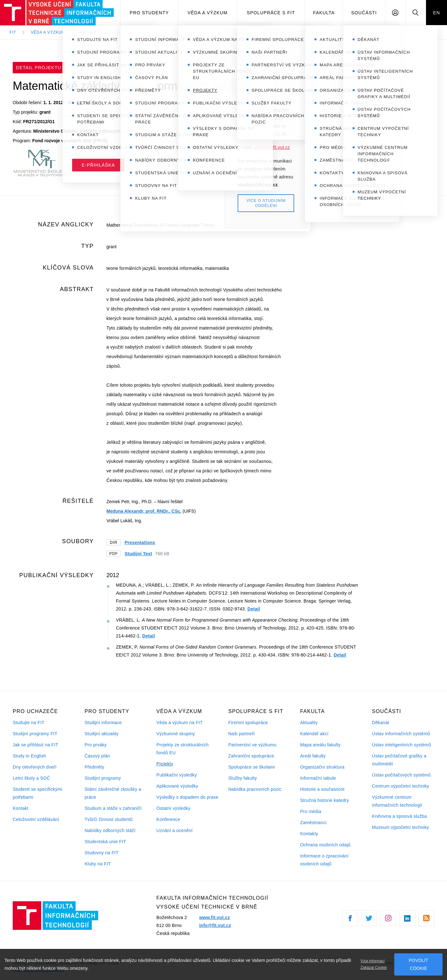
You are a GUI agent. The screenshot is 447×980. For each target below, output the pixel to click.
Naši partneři (241, 734)
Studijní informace (103, 723)
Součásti (364, 13)
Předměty (94, 767)
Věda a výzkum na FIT (179, 723)
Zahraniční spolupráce (251, 756)
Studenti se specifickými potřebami (37, 793)
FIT (13, 32)
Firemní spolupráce (248, 723)
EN (437, 13)
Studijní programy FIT (35, 734)
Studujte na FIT (29, 723)
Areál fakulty (313, 756)
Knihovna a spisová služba (400, 816)
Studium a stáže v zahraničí (113, 808)
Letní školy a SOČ (31, 778)
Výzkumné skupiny (176, 734)
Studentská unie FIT (105, 842)
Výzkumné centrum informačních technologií (397, 801)
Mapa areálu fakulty (321, 745)
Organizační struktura (322, 767)
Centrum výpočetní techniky (401, 786)
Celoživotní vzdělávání (36, 819)
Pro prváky (96, 745)
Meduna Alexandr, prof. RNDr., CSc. (144, 511)
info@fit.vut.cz (215, 925)
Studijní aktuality (102, 734)
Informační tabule (318, 778)
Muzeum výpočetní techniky (401, 827)
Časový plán (97, 756)
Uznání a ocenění (174, 830)
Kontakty (309, 834)
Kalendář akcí (314, 734)
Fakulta (324, 13)
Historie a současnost (322, 789)
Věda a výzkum (207, 13)
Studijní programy (103, 778)
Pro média (311, 811)
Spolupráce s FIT (271, 13)
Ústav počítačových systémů (401, 775)
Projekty (165, 764)
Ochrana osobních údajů (325, 845)
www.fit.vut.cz (215, 917)
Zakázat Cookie (374, 968)
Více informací (373, 961)
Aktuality (309, 723)
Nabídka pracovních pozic (255, 789)
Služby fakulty (242, 778)
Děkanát (381, 723)
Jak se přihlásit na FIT (35, 745)
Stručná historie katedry (325, 800)
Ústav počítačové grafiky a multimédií (399, 760)
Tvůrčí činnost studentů (108, 819)
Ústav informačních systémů (401, 734)
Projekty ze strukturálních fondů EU (182, 749)
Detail (254, 609)
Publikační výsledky (177, 775)
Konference (168, 819)
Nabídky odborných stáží (110, 830)
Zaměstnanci (313, 823)
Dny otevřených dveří (35, 767)
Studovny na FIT (102, 853)
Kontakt (20, 808)
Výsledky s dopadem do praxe (187, 797)
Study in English (29, 756)
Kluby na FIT (98, 864)
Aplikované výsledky (177, 786)
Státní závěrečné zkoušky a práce (113, 793)
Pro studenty (149, 13)
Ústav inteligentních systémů (402, 745)
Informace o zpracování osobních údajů (324, 860)
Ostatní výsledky (173, 808)
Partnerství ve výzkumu (252, 745)
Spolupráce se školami (251, 767)
